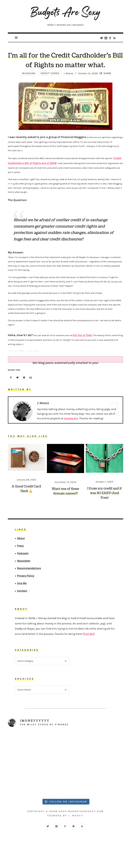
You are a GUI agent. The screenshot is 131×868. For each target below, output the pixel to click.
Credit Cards (48, 91)
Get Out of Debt (81, 351)
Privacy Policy (26, 592)
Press (20, 562)
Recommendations (29, 584)
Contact (22, 607)
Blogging (27, 91)
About (21, 554)
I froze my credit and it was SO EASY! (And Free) (104, 509)
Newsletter (24, 577)
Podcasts (23, 569)
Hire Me (22, 599)
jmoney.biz (71, 435)
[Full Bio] (89, 650)
